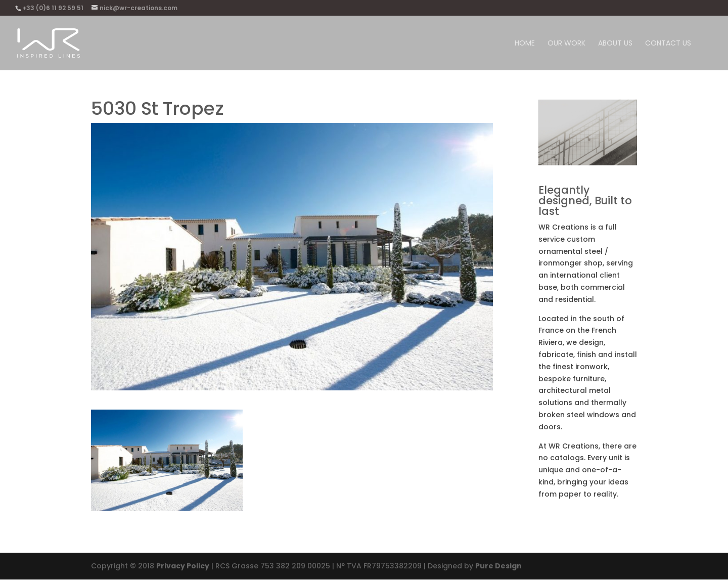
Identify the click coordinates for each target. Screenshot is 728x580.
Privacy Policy (183, 566)
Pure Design (498, 566)
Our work (566, 44)
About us (615, 44)
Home (525, 44)
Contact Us (668, 44)
